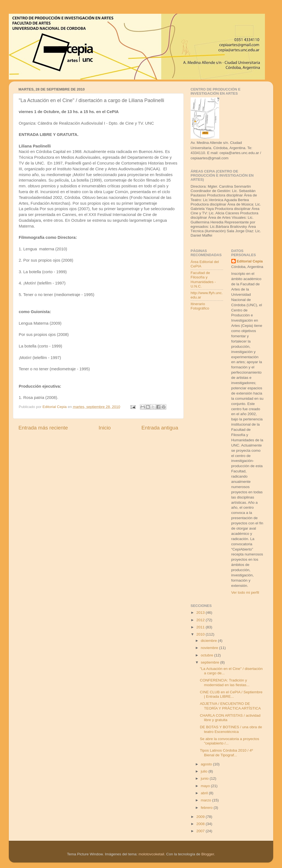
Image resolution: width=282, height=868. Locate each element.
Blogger (208, 854)
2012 (201, 620)
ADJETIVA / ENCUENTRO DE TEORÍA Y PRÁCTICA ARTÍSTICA (230, 706)
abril (205, 793)
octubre (208, 655)
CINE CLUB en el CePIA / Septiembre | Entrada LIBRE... (231, 694)
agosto (207, 764)
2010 (201, 634)
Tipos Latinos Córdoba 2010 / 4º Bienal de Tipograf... (227, 753)
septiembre (211, 662)
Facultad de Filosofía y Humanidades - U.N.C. (203, 280)
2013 (201, 613)
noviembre (210, 648)
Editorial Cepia (250, 261)
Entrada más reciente (43, 428)
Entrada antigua (160, 428)
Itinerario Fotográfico (200, 306)
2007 (201, 831)
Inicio (105, 428)
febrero (207, 808)
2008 (201, 824)
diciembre (209, 641)
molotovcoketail (151, 854)
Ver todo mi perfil (245, 592)
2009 (201, 817)
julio (205, 771)
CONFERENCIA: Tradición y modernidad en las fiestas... (225, 682)
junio (205, 778)
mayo (206, 786)
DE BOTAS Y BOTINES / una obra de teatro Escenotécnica (231, 729)
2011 (201, 627)
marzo (206, 800)
